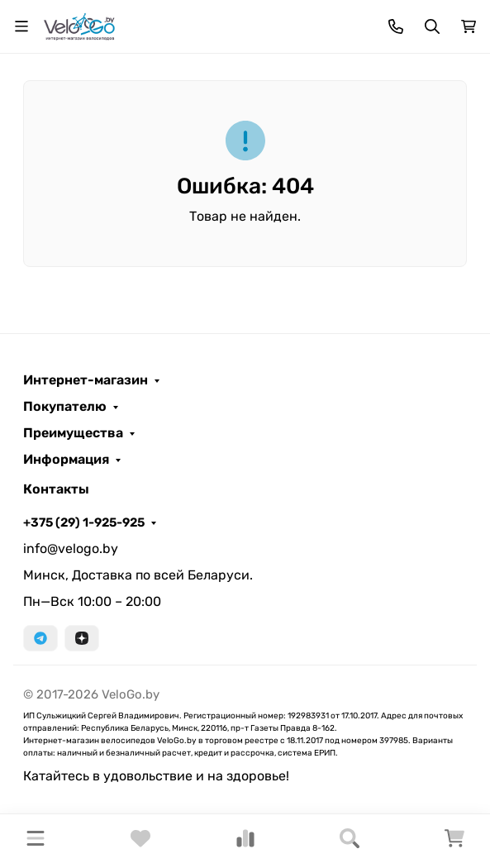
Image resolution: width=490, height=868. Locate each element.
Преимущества (73, 433)
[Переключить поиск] (432, 26)
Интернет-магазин (86, 380)
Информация (66, 460)
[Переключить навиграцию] (21, 26)
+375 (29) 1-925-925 (84, 522)
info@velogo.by (71, 548)
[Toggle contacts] (396, 26)
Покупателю (65, 407)
